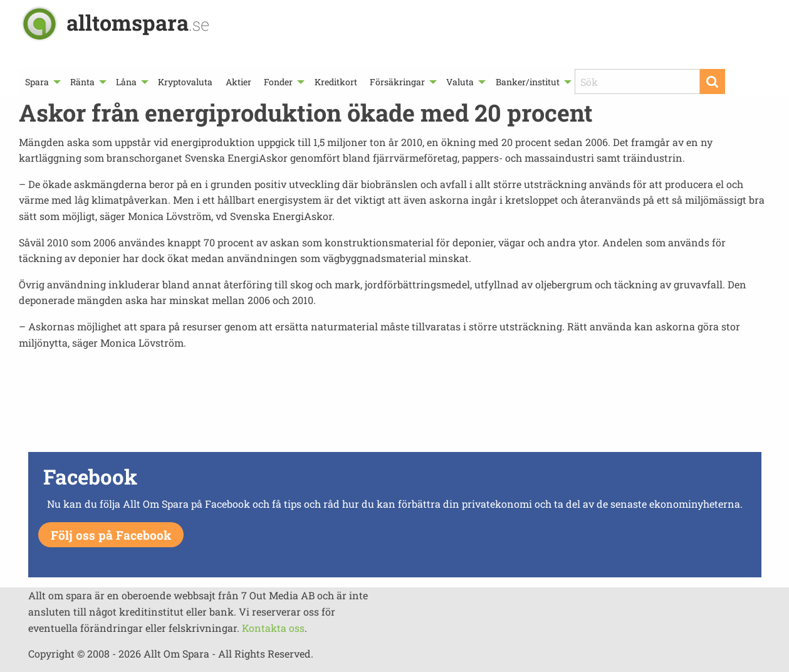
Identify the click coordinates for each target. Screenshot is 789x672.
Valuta (460, 82)
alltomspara (138, 22)
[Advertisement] (395, 404)
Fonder (278, 82)
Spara (37, 82)
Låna (126, 82)
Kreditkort (336, 82)
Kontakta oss (273, 628)
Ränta (82, 82)
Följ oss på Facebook (111, 535)
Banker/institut (528, 82)
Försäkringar (397, 82)
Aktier (238, 82)
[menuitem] (41, 82)
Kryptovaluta (185, 82)
